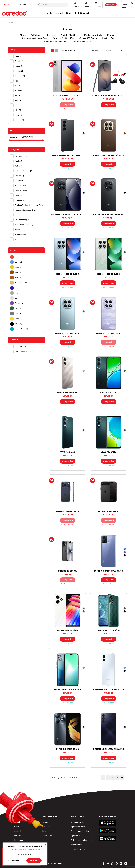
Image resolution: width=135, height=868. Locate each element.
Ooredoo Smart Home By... (34, 38)
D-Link (19, 61)
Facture (98, 6)
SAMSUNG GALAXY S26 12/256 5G (68, 155)
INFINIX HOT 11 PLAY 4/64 (67, 690)
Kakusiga (20, 76)
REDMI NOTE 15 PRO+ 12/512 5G (67, 215)
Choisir (114, 51)
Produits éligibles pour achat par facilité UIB (29, 205)
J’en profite (67, 105)
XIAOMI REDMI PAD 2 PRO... (67, 96)
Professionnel (21, 5)
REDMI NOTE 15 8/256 (67, 274)
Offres (22, 35)
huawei (19, 120)
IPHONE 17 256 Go (67, 571)
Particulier (8, 5)
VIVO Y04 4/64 (67, 452)
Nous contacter (77, 822)
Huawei (19, 176)
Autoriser (34, 860)
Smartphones (22, 220)
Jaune (18, 267)
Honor (19, 66)
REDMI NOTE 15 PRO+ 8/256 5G (109, 155)
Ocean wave (21, 329)
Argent (19, 293)
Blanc (19, 298)
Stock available (109, 109)
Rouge (19, 257)
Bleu (19, 262)
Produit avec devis (93, 35)
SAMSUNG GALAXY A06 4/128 (109, 690)
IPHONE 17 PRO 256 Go (67, 512)
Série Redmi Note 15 (81, 41)
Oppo (19, 81)
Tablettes (20, 230)
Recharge (78, 6)
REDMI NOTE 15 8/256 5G (67, 333)
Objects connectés (24, 190)
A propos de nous (78, 827)
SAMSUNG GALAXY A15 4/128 (109, 749)
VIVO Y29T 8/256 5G (67, 393)
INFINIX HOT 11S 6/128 (108, 630)
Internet (88, 6)
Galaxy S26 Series (88, 38)
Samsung (20, 86)
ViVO (18, 100)
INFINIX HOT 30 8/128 (68, 630)
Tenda (19, 95)
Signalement (76, 836)
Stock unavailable (67, 109)
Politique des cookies (25, 854)
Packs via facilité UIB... (63, 38)
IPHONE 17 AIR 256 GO (109, 512)
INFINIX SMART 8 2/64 (67, 749)
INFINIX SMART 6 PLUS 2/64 (108, 571)
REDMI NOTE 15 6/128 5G (108, 333)
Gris (18, 313)
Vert (18, 308)
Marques (111, 35)
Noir (18, 324)
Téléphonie (36, 35)
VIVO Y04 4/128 (108, 452)
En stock (20, 347)
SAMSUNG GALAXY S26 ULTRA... (109, 96)
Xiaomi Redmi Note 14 (55, 41)
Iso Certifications (78, 849)
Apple (19, 56)
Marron (19, 272)
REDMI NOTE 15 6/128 (108, 274)
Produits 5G (108, 38)
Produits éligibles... (70, 35)
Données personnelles (80, 831)
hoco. (19, 115)
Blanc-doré (21, 283)
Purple (19, 303)
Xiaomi (20, 105)
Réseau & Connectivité (25, 210)
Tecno (19, 91)
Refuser (15, 860)
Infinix (19, 71)
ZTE (18, 110)
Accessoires (21, 156)
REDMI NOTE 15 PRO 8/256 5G (109, 215)
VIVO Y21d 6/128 (109, 393)
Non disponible (23, 351)
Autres (20, 166)
